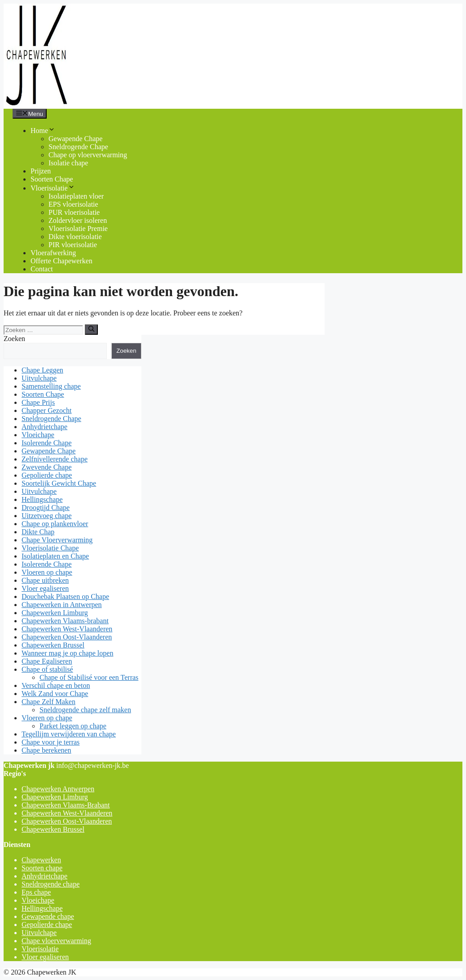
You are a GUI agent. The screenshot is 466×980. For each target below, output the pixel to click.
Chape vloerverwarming (56, 941)
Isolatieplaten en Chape (55, 556)
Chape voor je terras (51, 742)
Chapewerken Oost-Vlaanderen (67, 637)
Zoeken (14, 339)
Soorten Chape (52, 179)
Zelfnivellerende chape (55, 459)
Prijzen (41, 171)
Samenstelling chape (51, 386)
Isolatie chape (68, 163)
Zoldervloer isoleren (78, 220)
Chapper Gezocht (47, 410)
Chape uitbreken (45, 580)
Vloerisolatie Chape (50, 548)
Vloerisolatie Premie (78, 228)
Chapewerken (41, 860)
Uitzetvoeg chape (47, 516)
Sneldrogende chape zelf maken (85, 710)
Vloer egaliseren (45, 588)
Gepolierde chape (47, 475)
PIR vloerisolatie (73, 245)
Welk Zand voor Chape (55, 694)
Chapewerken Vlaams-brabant (65, 621)
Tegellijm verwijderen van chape (69, 734)
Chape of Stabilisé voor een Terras (89, 677)
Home (43, 131)
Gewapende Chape (75, 139)
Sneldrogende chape (51, 884)
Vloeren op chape (47, 572)
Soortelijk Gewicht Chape (59, 483)
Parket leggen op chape (73, 726)
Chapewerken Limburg (55, 613)
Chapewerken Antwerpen (58, 789)
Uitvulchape (39, 378)
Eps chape (36, 892)
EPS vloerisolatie (73, 204)
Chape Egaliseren (47, 661)
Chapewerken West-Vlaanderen (67, 629)
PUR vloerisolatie (74, 212)
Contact (42, 269)
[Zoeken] (91, 329)
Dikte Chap (38, 532)
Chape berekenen (46, 750)
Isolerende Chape (47, 443)
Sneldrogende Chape (78, 147)
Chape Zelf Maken (48, 702)
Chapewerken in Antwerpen (62, 605)
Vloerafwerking (53, 253)
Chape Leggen (42, 370)
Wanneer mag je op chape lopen (67, 653)
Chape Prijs (38, 402)
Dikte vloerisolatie (75, 237)
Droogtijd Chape (46, 508)
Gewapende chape (48, 916)
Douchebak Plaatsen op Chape (65, 596)
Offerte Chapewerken (62, 261)
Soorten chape (42, 868)
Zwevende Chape (47, 467)
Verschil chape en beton (56, 685)
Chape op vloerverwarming (88, 155)
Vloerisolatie (53, 188)
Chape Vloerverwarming (57, 540)
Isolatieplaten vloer (76, 196)
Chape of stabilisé (47, 669)
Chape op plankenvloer (55, 524)
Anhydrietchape (44, 427)
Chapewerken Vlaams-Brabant (66, 805)
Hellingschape (42, 499)
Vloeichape (38, 435)
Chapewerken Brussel (53, 645)
